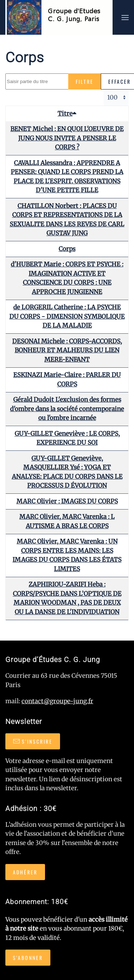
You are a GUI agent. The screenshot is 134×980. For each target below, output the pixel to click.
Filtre (85, 81)
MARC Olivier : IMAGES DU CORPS (67, 501)
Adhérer (25, 872)
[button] (125, 17)
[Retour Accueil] (59, 17)
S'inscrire (33, 741)
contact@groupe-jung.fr (57, 701)
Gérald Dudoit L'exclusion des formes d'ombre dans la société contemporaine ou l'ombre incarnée (67, 409)
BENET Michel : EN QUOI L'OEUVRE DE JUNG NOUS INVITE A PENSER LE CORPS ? (67, 138)
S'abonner (28, 958)
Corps (67, 249)
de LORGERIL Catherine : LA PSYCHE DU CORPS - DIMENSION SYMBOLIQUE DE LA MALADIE (67, 316)
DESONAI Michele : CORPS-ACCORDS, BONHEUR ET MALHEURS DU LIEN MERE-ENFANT (67, 350)
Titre (67, 114)
